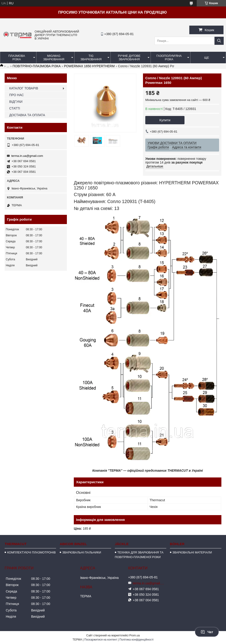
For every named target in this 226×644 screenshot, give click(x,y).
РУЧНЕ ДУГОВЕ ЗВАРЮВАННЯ (129, 58)
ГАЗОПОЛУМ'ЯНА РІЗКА (169, 58)
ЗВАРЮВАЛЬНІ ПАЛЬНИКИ (82, 552)
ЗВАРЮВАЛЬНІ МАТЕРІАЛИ (192, 552)
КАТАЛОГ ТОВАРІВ (24, 88)
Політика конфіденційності (137, 640)
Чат (207, 632)
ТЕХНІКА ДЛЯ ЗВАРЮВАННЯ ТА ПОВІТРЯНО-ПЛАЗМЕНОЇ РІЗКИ (139, 555)
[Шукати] (219, 41)
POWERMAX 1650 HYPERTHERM (89, 66)
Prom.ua (135, 635)
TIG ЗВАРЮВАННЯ (91, 58)
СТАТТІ (15, 108)
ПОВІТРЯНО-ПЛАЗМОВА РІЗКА (37, 66)
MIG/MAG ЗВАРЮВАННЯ (54, 58)
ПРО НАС (16, 95)
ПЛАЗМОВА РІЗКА (17, 58)
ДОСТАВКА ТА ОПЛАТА (27, 115)
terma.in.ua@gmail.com (27, 156)
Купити (165, 120)
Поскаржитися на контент (101, 640)
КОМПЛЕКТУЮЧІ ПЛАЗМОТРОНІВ (31, 552)
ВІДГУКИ (16, 102)
